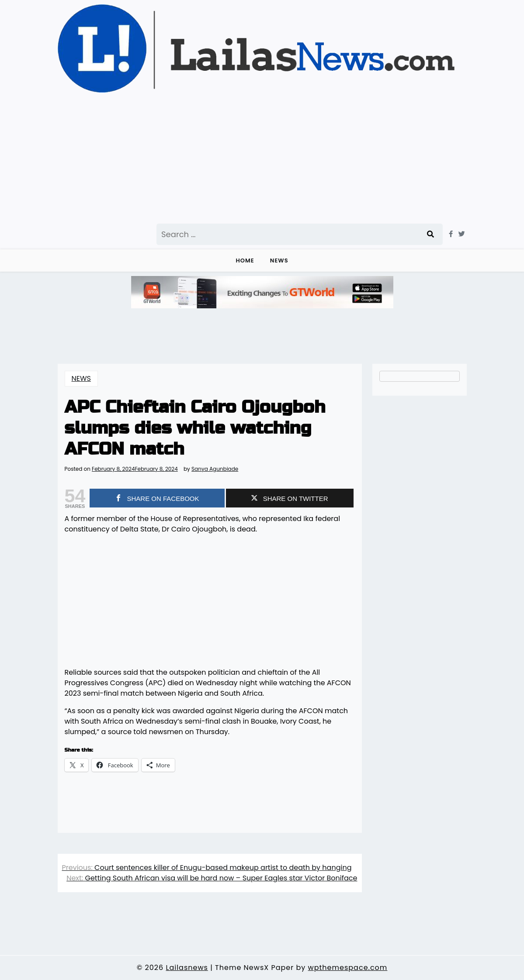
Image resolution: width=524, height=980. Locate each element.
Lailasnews (187, 968)
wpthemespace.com (348, 968)
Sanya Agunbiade (215, 469)
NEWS (279, 261)
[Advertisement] (258, 158)
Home (245, 261)
